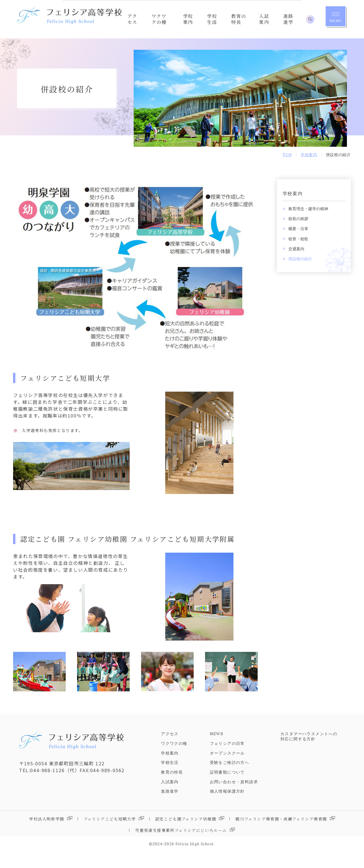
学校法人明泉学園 (46, 835)
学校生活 (170, 779)
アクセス (170, 751)
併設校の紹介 (296, 276)
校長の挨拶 (294, 235)
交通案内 (292, 266)
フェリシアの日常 (227, 760)
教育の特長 (172, 789)
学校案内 (289, 210)
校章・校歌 (294, 255)
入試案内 (170, 799)
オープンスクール (227, 770)
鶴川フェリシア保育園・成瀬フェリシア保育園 (281, 835)
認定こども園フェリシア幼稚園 (186, 835)
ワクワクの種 (174, 760)
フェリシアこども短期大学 (110, 835)
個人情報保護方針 (227, 808)
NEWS (217, 751)
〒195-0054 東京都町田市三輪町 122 (60, 780)
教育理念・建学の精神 (304, 226)
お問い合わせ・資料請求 (234, 799)
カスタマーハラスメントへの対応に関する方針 (309, 753)
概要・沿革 (294, 245)
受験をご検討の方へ (230, 779)
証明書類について (227, 789)
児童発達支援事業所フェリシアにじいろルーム (181, 847)
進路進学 (170, 808)
